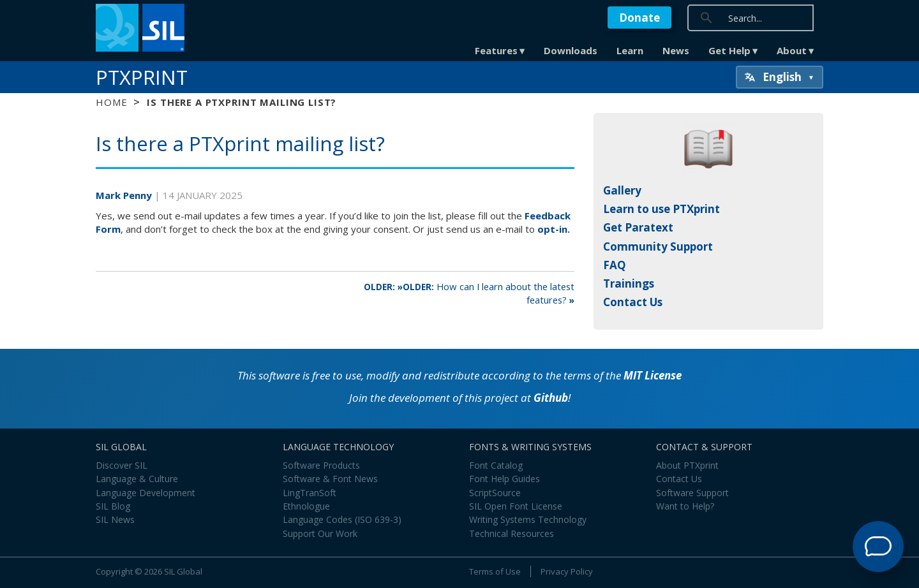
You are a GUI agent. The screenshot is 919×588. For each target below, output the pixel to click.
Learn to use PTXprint (661, 209)
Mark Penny (125, 195)
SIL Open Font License (516, 506)
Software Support (692, 493)
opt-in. (554, 229)
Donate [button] (639, 18)
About (792, 50)
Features (496, 50)
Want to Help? (685, 506)
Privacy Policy (567, 571)
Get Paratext (638, 227)
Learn (630, 50)
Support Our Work (320, 533)
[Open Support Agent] (878, 547)
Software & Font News (330, 479)
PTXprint (142, 77)
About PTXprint (687, 465)
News (676, 50)
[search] (786, 18)
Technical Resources (512, 533)
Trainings (629, 283)
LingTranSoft (310, 493)
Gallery (622, 190)
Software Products (321, 465)
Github (551, 398)
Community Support (658, 246)
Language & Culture (137, 479)
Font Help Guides (504, 479)
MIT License (653, 375)
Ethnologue (306, 506)
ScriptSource (495, 493)
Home (111, 102)
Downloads (571, 50)
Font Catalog (496, 465)
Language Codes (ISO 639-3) (342, 519)
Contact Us (633, 302)
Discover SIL (122, 465)
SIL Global (183, 571)
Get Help (729, 50)
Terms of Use (495, 571)
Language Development (146, 493)
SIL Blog (113, 506)
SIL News (115, 519)
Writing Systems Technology (528, 519)
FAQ (615, 265)
